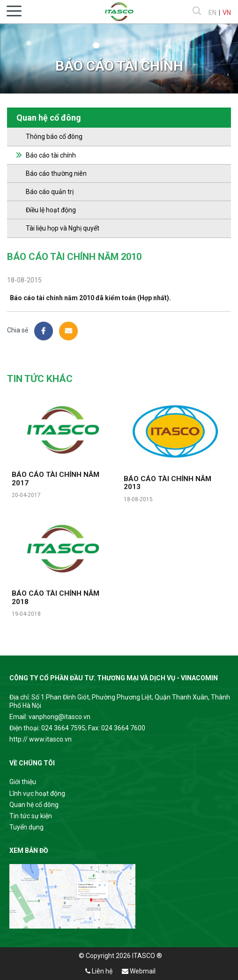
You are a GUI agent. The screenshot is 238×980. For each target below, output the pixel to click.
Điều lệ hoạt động (51, 210)
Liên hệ (99, 971)
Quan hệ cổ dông (34, 805)
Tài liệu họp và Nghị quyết (63, 228)
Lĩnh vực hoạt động (37, 793)
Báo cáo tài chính (51, 155)
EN (212, 13)
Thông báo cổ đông (54, 137)
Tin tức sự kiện (31, 816)
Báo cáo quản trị (50, 192)
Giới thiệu (23, 782)
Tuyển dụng (26, 827)
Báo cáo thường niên (56, 173)
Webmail (139, 971)
